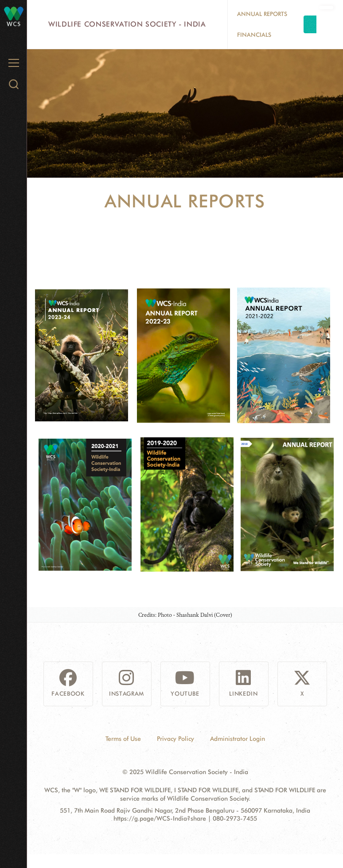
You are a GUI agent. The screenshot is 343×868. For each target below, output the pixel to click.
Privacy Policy (175, 739)
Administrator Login (238, 739)
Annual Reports (262, 14)
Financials (254, 35)
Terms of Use (123, 739)
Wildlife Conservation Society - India (127, 24)
